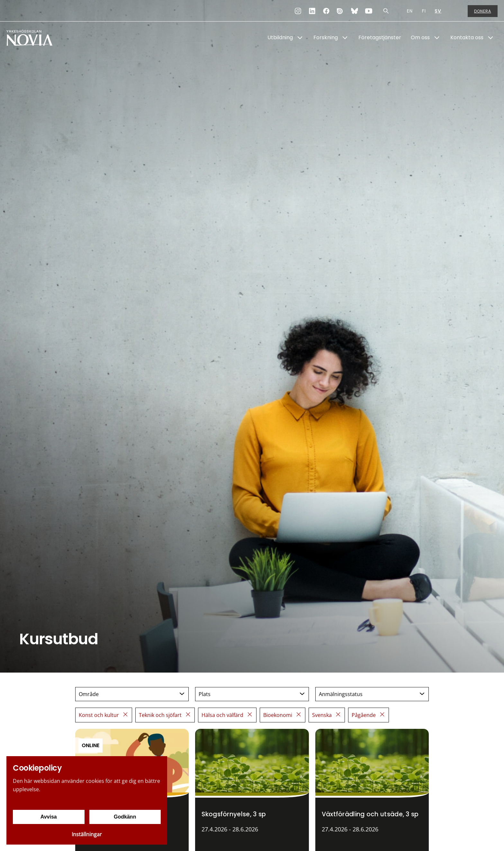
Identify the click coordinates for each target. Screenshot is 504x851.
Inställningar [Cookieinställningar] (87, 834)
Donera (483, 11)
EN (410, 11)
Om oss (420, 37)
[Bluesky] (355, 11)
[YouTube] (369, 11)
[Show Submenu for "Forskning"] (345, 38)
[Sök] (386, 11)
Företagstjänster (380, 37)
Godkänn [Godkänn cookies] (125, 817)
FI (424, 11)
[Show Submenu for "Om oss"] (437, 38)
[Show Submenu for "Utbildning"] (300, 38)
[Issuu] (340, 11)
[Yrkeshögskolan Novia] (32, 38)
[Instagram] (298, 11)
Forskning (326, 37)
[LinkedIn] (312, 11)
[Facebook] (326, 11)
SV (438, 11)
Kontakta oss (467, 37)
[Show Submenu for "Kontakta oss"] (491, 38)
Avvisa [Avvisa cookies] (49, 817)
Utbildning (280, 37)
